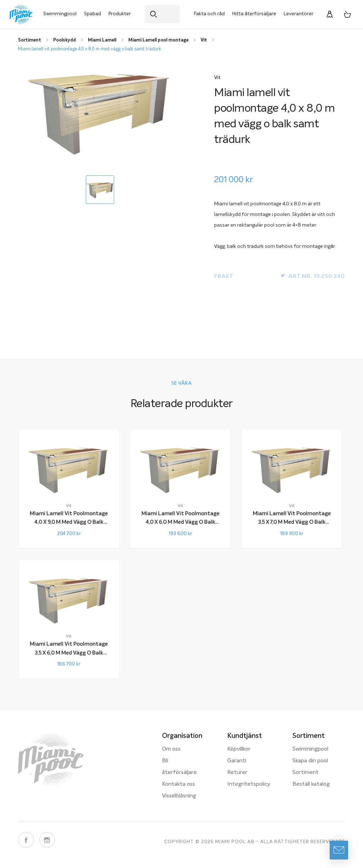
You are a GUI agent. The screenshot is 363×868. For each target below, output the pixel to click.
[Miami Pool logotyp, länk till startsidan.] (21, 14)
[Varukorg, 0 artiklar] (347, 14)
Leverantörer (298, 14)
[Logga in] (330, 14)
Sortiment (306, 773)
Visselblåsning (179, 796)
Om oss (171, 749)
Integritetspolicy (249, 784)
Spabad (93, 14)
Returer (237, 773)
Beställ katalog (311, 784)
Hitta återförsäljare (254, 14)
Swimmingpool (60, 14)
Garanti (237, 761)
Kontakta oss (178, 784)
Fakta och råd (209, 14)
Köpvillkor (239, 749)
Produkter (120, 14)
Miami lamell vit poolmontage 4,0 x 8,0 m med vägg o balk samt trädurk (90, 49)
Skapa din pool (310, 761)
